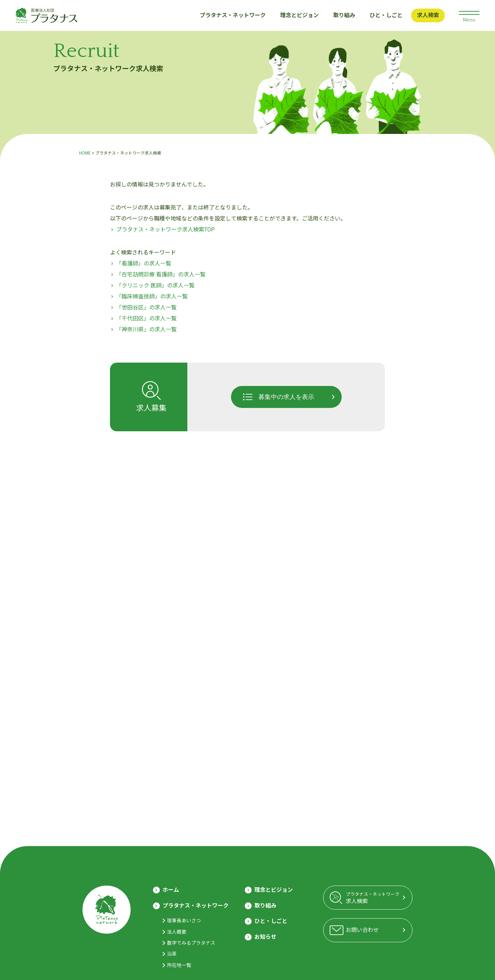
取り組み (344, 15)
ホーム (171, 890)
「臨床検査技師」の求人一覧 (152, 297)
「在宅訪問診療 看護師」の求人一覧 (161, 275)
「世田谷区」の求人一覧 (146, 307)
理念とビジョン (299, 15)
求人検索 (428, 15)
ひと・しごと (386, 15)
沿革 (172, 954)
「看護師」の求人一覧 (144, 264)
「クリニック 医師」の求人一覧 (155, 286)
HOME (85, 153)
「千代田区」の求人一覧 (146, 318)
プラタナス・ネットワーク (233, 15)
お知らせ (265, 937)
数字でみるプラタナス (191, 943)
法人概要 (177, 932)
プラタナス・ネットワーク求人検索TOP (166, 230)
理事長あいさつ (184, 921)
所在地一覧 (179, 965)
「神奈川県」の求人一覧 (146, 329)
